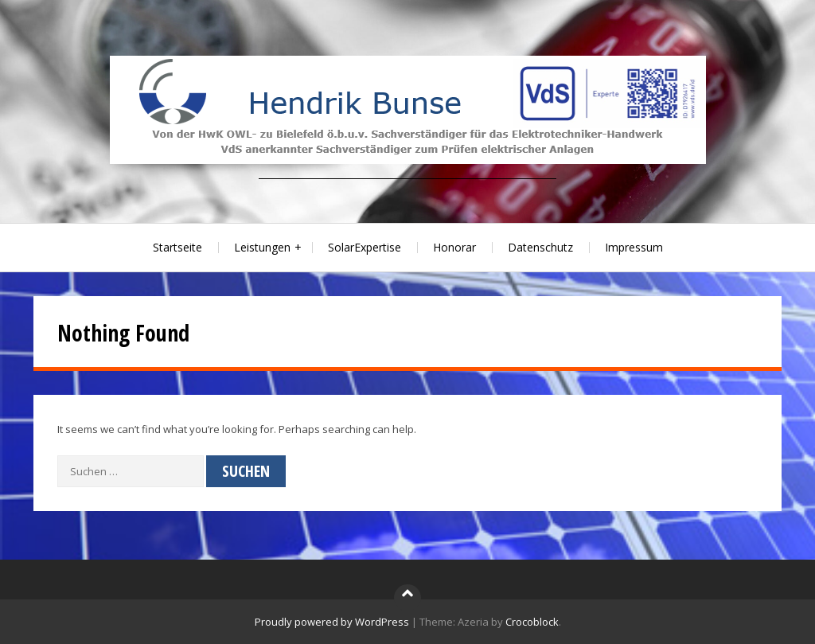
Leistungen (262, 247)
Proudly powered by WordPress (332, 622)
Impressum (634, 247)
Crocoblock (532, 622)
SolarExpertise (365, 247)
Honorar (454, 247)
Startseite (177, 247)
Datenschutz (540, 247)
